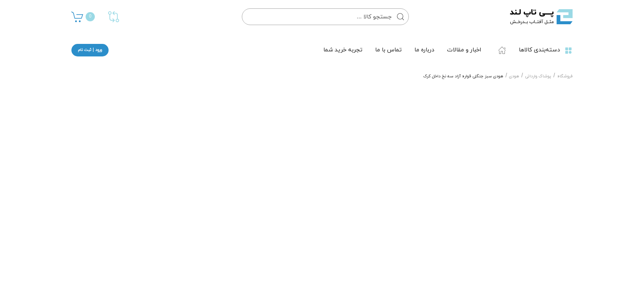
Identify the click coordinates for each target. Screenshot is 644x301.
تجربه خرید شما (343, 50)
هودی (514, 76)
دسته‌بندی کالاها (546, 50)
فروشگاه (565, 76)
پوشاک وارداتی (538, 76)
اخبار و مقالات (464, 50)
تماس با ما (388, 50)
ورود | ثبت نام (90, 50)
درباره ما (424, 50)
